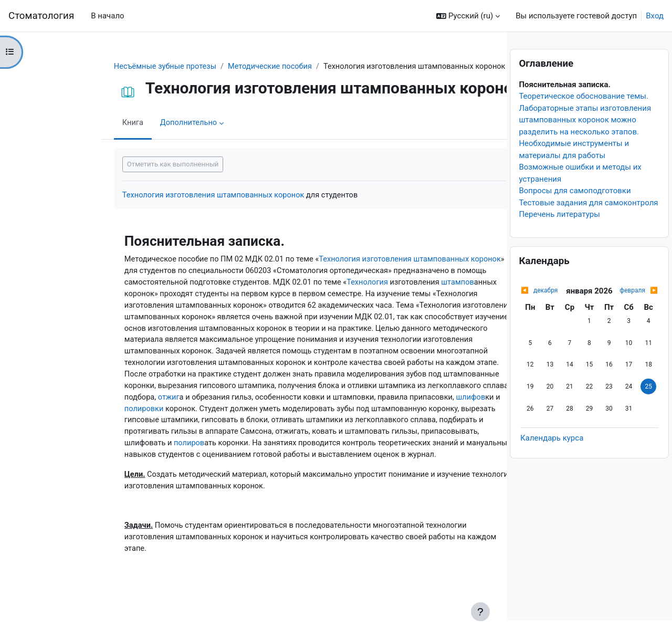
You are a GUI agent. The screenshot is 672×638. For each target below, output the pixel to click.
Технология (349, 284)
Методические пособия (217, 67)
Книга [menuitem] (75, 123)
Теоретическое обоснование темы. (584, 113)
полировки (261, 414)
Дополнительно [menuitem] (132, 123)
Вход (655, 16)
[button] (468, 16)
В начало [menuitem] (107, 16)
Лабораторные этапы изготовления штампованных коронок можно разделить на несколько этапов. (585, 137)
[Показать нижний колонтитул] (480, 612)
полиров (345, 449)
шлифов (208, 414)
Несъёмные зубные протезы (109, 67)
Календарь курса (552, 455)
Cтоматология (41, 16)
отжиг (249, 402)
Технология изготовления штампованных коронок (158, 195)
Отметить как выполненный (115, 165)
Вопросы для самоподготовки (575, 208)
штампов (83, 296)
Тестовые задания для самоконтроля (588, 220)
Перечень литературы (559, 232)
